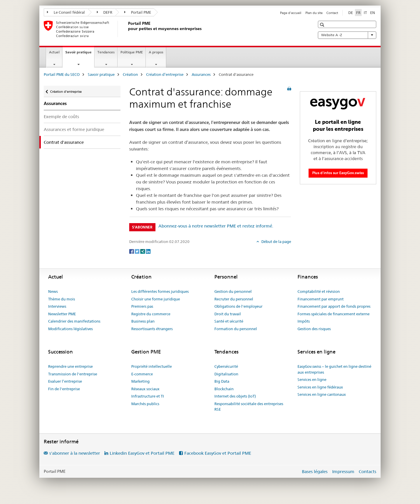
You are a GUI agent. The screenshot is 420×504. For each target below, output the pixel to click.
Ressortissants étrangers (152, 329)
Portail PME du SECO (62, 74)
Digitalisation (226, 374)
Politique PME (132, 52)
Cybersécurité (226, 366)
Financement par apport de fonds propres (334, 306)
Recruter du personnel (234, 299)
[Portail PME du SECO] (127, 29)
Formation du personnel (236, 329)
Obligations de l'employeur (238, 306)
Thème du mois (62, 299)
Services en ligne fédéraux (320, 387)
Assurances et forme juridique (74, 129)
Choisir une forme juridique (156, 299)
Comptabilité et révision (319, 291)
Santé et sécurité (229, 321)
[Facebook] (132, 251)
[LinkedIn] (148, 251)
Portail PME (138, 12)
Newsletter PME (62, 314)
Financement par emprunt (321, 299)
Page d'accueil (291, 13)
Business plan (143, 321)
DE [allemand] (351, 13)
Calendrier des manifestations (74, 321)
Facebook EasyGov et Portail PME (218, 453)
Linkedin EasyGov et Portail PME (142, 453)
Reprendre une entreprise (70, 366)
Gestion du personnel (233, 291)
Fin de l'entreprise (64, 389)
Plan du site (314, 13)
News (53, 291)
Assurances (201, 74)
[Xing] (143, 251)
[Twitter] (138, 251)
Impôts (304, 321)
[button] (323, 25)
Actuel (54, 52)
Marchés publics (145, 404)
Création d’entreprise (165, 74)
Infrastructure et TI (148, 396)
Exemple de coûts (61, 117)
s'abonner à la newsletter (75, 453)
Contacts (367, 471)
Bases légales (315, 471)
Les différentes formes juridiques (160, 291)
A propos (156, 52)
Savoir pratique (80, 54)
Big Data (222, 381)
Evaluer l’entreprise (65, 381)
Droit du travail (228, 314)
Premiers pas (142, 306)
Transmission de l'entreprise (73, 374)
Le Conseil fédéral (66, 12)
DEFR (105, 12)
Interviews (57, 306)
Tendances (106, 52)
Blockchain (224, 389)
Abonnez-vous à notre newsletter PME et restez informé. (216, 226)
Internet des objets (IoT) (235, 396)
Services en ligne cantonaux (322, 394)
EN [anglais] (373, 13)
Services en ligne (312, 379)
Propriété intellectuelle (152, 366)
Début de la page (276, 242)
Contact (332, 13)
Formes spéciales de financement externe (334, 314)
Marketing (140, 381)
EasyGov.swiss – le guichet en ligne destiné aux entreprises (334, 369)
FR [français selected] (358, 13)
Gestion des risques (314, 329)
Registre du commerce (151, 314)
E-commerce (142, 374)
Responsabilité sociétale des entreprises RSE (249, 407)
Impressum (343, 471)
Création (130, 74)
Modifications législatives (70, 329)
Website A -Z (347, 35)
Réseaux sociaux (145, 389)
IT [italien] (365, 13)
